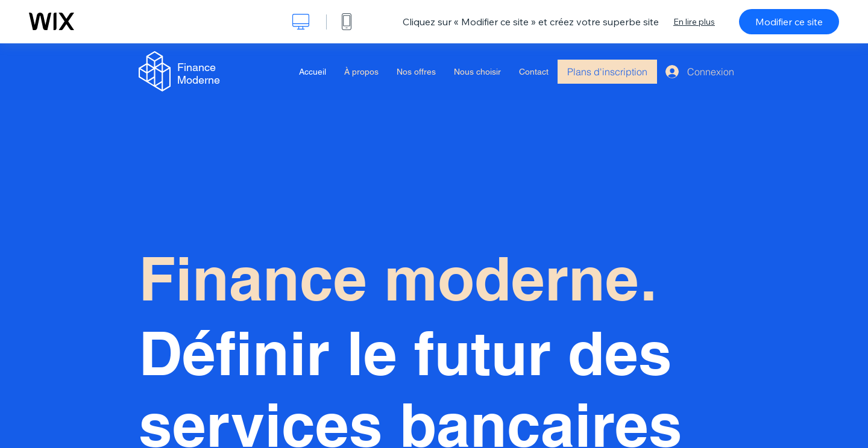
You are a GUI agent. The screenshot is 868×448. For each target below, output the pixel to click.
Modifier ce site (789, 22)
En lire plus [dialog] (694, 22)
